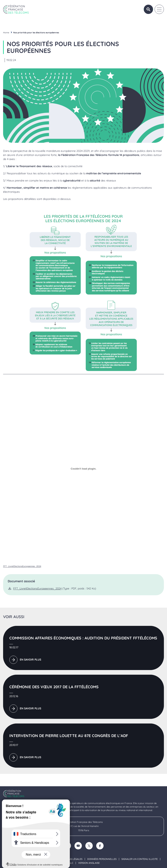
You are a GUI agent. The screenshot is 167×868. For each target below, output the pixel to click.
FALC (70, 863)
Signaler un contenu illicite (140, 859)
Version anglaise (89, 863)
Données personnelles (102, 859)
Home (6, 33)
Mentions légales (71, 859)
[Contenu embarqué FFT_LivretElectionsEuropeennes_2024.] (83, 469)
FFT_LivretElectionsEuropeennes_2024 (22, 566)
